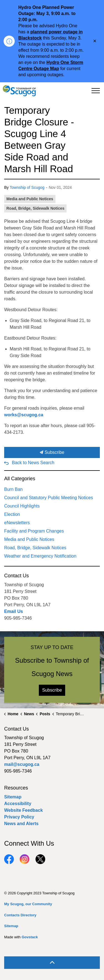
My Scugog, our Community (28, 904)
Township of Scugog (27, 187)
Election (12, 514)
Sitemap (13, 797)
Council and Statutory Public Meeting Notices (49, 498)
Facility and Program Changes (34, 531)
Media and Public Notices (30, 199)
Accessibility (18, 804)
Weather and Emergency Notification (40, 556)
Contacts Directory (20, 915)
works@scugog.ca (24, 415)
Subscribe (52, 452)
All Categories (20, 479)
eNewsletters (17, 523)
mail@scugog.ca (22, 764)
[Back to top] (52, 963)
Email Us (14, 611)
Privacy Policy (19, 817)
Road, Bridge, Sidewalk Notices (35, 208)
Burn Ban (13, 489)
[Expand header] (96, 91)
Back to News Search (33, 463)
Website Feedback (23, 810)
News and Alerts (21, 824)
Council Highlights (22, 506)
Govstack (30, 937)
